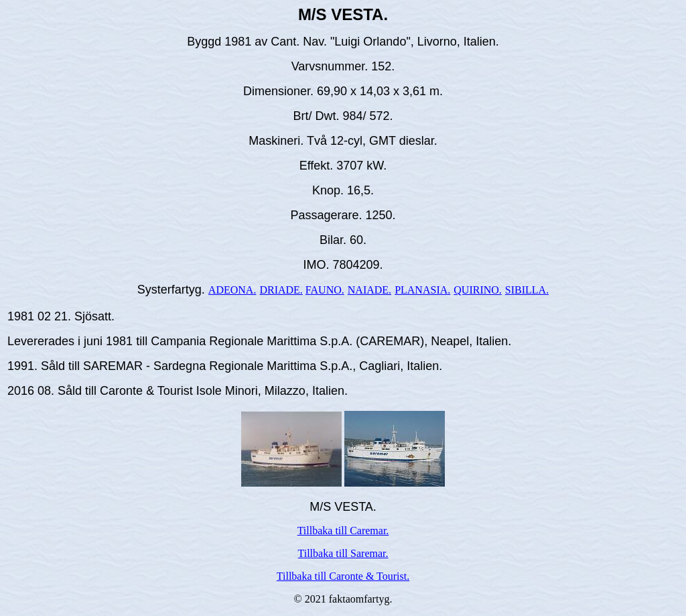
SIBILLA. (527, 290)
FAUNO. (325, 290)
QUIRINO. (478, 290)
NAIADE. (369, 290)
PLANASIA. (422, 290)
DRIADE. (281, 290)
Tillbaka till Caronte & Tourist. (343, 576)
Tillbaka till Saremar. (343, 553)
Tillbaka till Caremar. (343, 531)
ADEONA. (232, 290)
